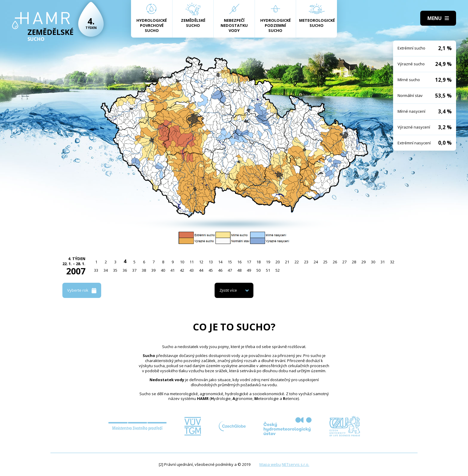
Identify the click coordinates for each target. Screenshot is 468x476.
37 (134, 270)
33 (96, 270)
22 (297, 262)
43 (192, 270)
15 (230, 262)
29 (364, 262)
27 (344, 262)
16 (239, 262)
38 (144, 270)
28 (354, 262)
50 (258, 270)
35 (115, 270)
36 (125, 270)
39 (153, 270)
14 (220, 262)
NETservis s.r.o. (295, 464)
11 (192, 262)
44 (201, 270)
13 (211, 262)
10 (182, 262)
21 (287, 262)
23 (306, 262)
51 (268, 270)
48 (239, 270)
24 (316, 262)
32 (392, 262)
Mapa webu (270, 464)
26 (335, 262)
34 (106, 270)
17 (249, 262)
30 (373, 262)
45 (211, 270)
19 (268, 262)
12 (201, 262)
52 (278, 270)
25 (325, 262)
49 (249, 270)
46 (220, 270)
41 (173, 270)
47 (230, 270)
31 (383, 262)
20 (278, 262)
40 (163, 270)
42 (182, 270)
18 (258, 262)
